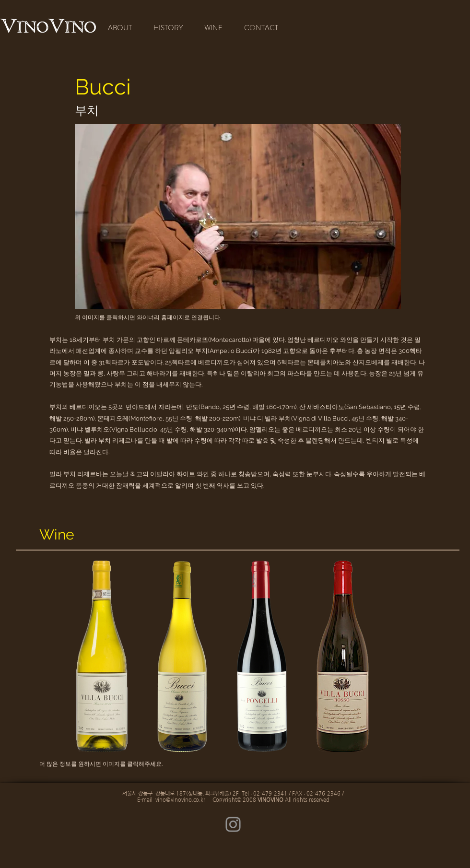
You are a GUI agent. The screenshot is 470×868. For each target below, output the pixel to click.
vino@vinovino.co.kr (180, 800)
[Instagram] (233, 824)
